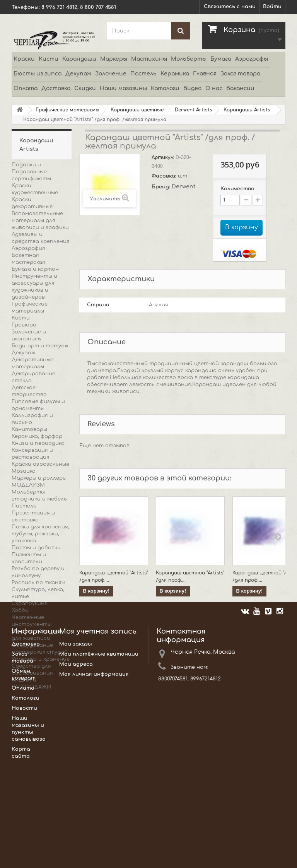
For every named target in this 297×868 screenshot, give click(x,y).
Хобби (20, 610)
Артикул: (164, 157)
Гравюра (24, 325)
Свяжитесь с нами (230, 7)
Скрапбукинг (29, 603)
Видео (192, 88)
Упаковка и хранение (41, 659)
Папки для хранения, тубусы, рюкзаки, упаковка (40, 534)
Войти (272, 7)
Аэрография (28, 248)
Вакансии (240, 88)
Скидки (85, 88)
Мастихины (149, 59)
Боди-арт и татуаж (40, 346)
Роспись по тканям (38, 583)
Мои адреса (76, 766)
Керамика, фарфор (37, 436)
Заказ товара (240, 74)
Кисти (49, 59)
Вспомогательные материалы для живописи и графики (40, 220)
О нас (214, 88)
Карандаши (79, 59)
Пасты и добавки (36, 548)
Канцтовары (29, 429)
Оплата (26, 88)
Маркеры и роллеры (39, 478)
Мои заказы (76, 746)
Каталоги (165, 88)
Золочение (111, 74)
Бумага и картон (35, 269)
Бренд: (162, 187)
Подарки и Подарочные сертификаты (31, 172)
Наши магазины (123, 88)
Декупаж (78, 74)
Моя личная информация (94, 776)
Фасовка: (165, 176)
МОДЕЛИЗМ (28, 485)
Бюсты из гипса (38, 74)
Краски (24, 59)
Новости (24, 810)
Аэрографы (252, 59)
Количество (237, 189)
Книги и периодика (38, 443)
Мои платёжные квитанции (99, 756)
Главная (205, 74)
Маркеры (114, 59)
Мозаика (24, 471)
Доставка (56, 88)
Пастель (143, 74)
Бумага (221, 59)
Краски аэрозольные (40, 464)
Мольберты (189, 59)
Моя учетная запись (98, 733)
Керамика (175, 74)
